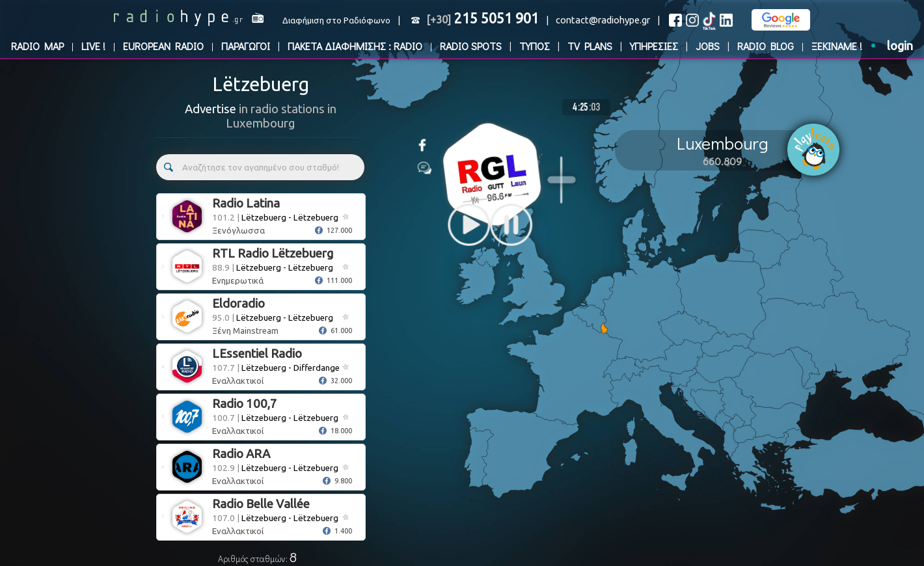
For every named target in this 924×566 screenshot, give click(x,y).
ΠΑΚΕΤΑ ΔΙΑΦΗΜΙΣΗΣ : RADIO (355, 46)
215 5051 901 (482, 18)
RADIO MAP (37, 46)
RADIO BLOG (766, 46)
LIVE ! (93, 46)
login (900, 46)
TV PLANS (590, 46)
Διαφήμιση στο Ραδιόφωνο (336, 20)
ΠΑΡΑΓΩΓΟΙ (246, 46)
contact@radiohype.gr (603, 20)
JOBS (708, 46)
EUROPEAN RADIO (163, 46)
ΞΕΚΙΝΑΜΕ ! (837, 46)
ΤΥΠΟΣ (535, 46)
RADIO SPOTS (471, 46)
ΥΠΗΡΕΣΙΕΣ (654, 46)
